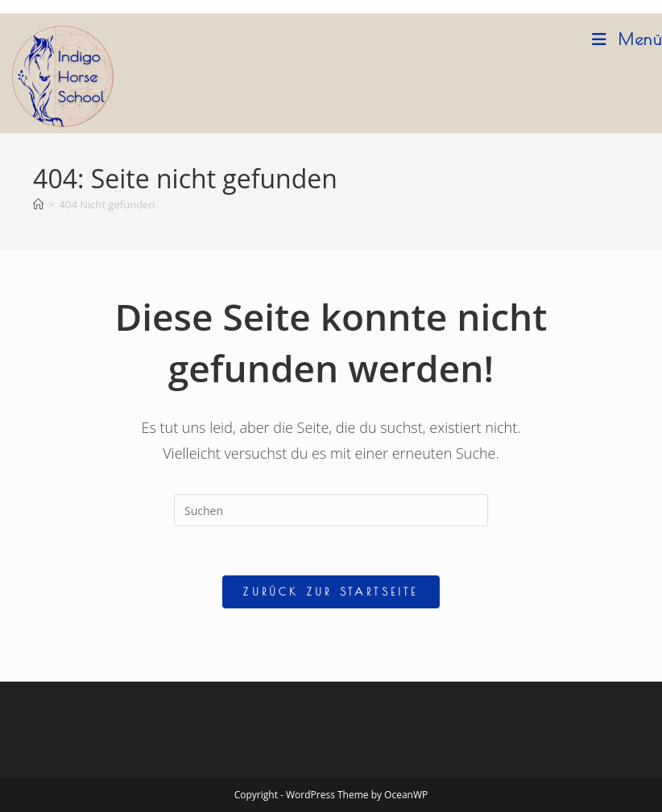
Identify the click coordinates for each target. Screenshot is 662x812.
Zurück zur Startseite (331, 591)
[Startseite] (38, 204)
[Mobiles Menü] (627, 39)
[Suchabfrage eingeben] (331, 510)
